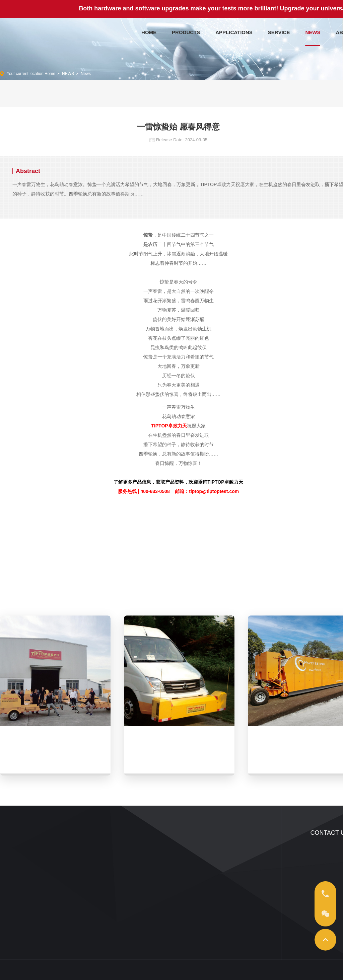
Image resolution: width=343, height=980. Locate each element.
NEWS (313, 31)
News (86, 74)
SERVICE (279, 31)
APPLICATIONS (234, 31)
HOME (149, 31)
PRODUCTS (186, 31)
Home (50, 74)
